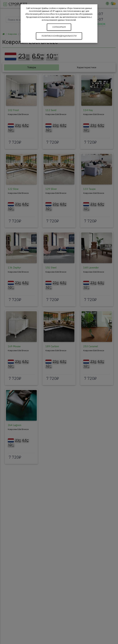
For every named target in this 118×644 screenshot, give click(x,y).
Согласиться (59, 27)
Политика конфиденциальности (59, 36)
